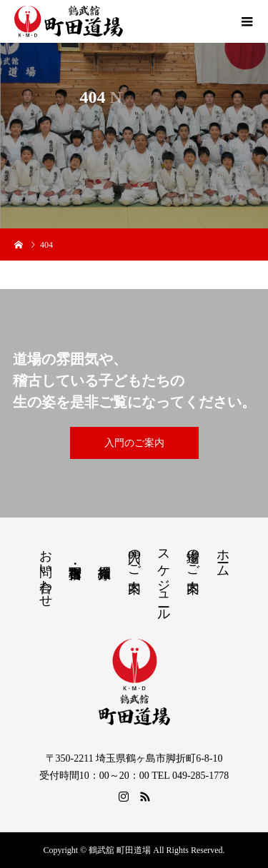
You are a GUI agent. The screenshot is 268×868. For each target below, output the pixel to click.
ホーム (223, 556)
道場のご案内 (193, 556)
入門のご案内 (134, 443)
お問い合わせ (46, 571)
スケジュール (164, 578)
